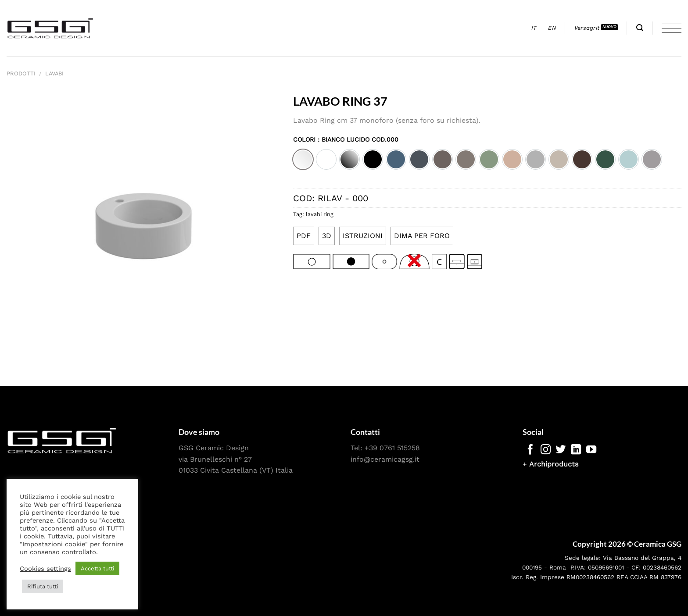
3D (327, 236)
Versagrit (587, 28)
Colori (346, 140)
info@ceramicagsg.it (385, 459)
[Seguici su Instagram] (546, 450)
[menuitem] (534, 28)
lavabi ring (320, 214)
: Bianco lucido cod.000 (357, 139)
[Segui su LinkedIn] (576, 450)
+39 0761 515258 (392, 448)
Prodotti (21, 73)
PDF (304, 236)
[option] (303, 159)
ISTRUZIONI (363, 236)
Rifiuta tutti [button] (43, 586)
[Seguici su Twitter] (561, 450)
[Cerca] (640, 28)
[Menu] (672, 28)
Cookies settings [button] (45, 569)
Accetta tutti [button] (97, 568)
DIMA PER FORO (422, 236)
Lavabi (54, 73)
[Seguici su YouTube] (591, 450)
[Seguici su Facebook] (530, 450)
